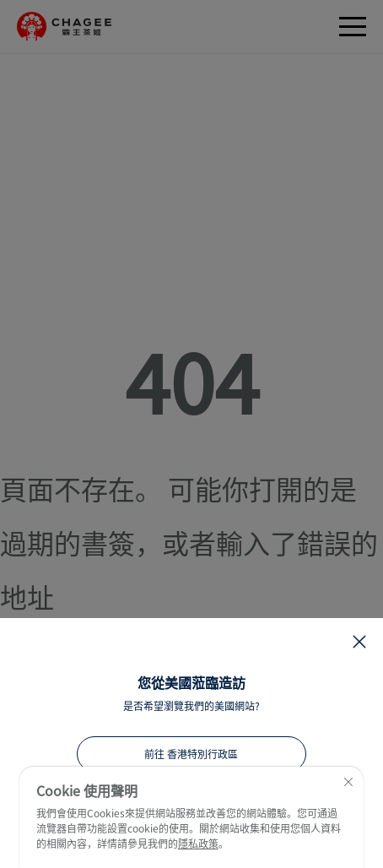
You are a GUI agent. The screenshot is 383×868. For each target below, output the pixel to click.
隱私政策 (198, 843)
